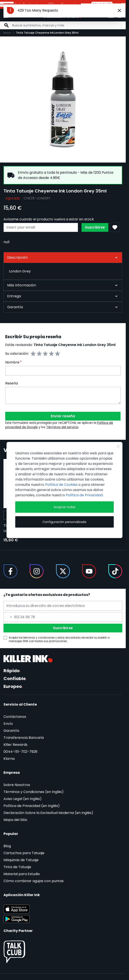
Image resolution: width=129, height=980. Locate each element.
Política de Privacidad (84, 495)
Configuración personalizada (64, 522)
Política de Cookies (61, 485)
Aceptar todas (64, 507)
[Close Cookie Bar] (118, 446)
